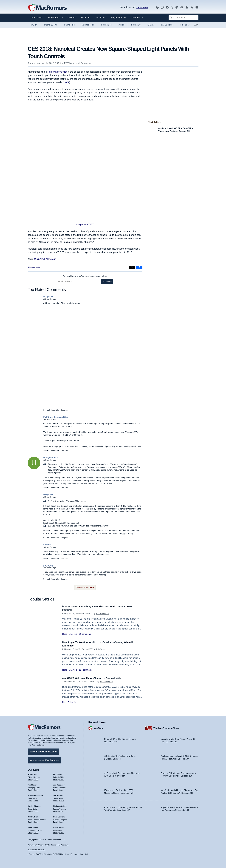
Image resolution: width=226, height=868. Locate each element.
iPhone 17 (185, 25)
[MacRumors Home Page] (47, 8)
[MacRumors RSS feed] (192, 7)
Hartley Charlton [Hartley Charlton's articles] (34, 805)
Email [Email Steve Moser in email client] (30, 832)
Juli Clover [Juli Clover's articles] (32, 784)
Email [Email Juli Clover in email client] (30, 789)
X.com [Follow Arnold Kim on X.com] (36, 779)
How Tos (86, 18)
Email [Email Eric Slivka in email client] (55, 779)
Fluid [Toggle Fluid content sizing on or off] (62, 854)
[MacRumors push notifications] (187, 7)
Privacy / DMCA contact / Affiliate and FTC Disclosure (48, 845)
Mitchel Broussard (82, 63)
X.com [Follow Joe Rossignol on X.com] (62, 789)
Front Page (37, 18)
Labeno (47, 545)
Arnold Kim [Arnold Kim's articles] (32, 774)
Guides (71, 18)
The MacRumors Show (166, 727)
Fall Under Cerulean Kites (56, 417)
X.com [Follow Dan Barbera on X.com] (36, 821)
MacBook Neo (88, 25)
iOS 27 (34, 25)
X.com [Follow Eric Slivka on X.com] (62, 779)
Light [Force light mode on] (81, 854)
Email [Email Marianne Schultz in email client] (55, 811)
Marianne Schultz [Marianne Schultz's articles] (60, 805)
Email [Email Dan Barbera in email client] (30, 821)
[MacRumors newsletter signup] (197, 7)
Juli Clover (100, 649)
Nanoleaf (51, 259)
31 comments (34, 267)
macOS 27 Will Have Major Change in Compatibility (95, 678)
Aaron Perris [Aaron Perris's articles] (58, 827)
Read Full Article (70, 634)
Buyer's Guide (118, 18)
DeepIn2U (48, 297)
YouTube (99, 727)
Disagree (64, 410)
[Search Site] (184, 18)
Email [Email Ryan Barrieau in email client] (55, 821)
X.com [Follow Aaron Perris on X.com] (62, 832)
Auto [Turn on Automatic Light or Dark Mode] (76, 854)
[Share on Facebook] (139, 267)
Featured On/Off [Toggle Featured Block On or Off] (35, 854)
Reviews (100, 18)
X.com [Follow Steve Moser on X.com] (36, 832)
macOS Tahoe (167, 25)
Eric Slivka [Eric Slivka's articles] (58, 774)
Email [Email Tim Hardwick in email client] (55, 800)
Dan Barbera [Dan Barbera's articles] (33, 816)
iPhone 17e (107, 25)
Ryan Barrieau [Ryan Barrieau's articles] (59, 816)
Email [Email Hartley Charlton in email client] (30, 811)
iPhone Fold (69, 25)
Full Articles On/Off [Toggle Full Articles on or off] (51, 854)
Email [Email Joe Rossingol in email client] (55, 789)
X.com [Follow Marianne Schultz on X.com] (62, 811)
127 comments (86, 670)
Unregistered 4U (51, 457)
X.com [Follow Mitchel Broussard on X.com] (36, 800)
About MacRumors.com (43, 751)
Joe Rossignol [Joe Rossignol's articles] (59, 784)
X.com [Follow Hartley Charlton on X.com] (36, 811)
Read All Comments (85, 587)
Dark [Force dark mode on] (86, 854)
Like (58, 410)
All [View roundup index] (196, 25)
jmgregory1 (49, 565)
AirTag (121, 25)
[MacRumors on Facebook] (167, 7)
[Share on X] (132, 267)
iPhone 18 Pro (50, 25)
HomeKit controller (57, 72)
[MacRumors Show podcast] (157, 7)
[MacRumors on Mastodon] (177, 7)
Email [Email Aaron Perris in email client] (55, 832)
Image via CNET (85, 224)
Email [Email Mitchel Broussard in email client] (30, 800)
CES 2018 (39, 259)
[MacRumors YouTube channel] (182, 7)
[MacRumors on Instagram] (162, 7)
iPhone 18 (136, 25)
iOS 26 (151, 25)
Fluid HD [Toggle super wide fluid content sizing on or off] (69, 854)
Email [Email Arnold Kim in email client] (30, 779)
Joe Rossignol (102, 613)
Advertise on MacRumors (44, 759)
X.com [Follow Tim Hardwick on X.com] (62, 800)
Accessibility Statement (37, 849)
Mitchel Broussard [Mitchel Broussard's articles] (35, 795)
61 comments (85, 634)
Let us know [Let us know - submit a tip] (142, 7)
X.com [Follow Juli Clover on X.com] (36, 789)
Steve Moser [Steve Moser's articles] (33, 827)
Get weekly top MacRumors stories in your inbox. (85, 276)
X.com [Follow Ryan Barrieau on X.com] (62, 821)
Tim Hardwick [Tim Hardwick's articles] (59, 795)
